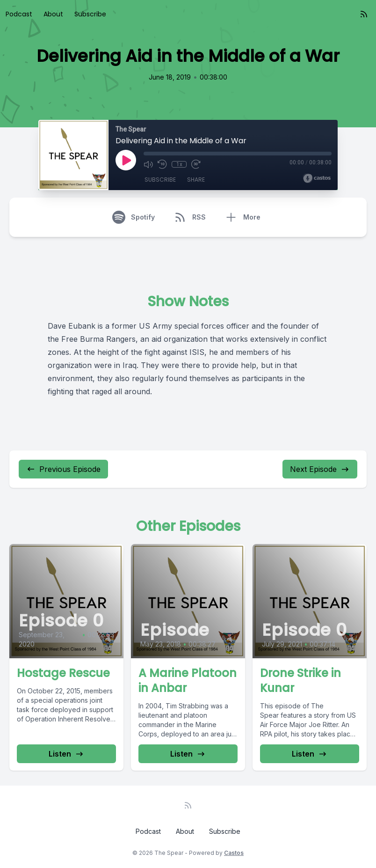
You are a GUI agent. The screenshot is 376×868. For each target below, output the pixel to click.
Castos (234, 853)
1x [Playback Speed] (179, 164)
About (53, 14)
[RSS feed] (364, 14)
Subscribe (90, 14)
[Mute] (148, 164)
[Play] (126, 160)
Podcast (19, 14)
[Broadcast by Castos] (317, 178)
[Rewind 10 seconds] (162, 164)
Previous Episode (63, 469)
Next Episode (320, 469)
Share (196, 180)
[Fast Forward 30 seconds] (196, 164)
